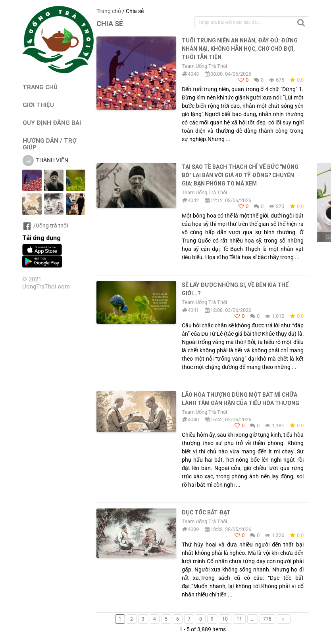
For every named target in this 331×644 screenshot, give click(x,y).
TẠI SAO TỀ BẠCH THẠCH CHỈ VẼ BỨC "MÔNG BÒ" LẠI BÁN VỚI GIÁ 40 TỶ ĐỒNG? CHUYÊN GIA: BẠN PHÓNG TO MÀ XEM (240, 175)
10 (225, 619)
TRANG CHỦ (40, 87)
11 (239, 619)
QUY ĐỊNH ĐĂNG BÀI (52, 123)
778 (267, 619)
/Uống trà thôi (45, 225)
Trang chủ (109, 11)
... (253, 619)
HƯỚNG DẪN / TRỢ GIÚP (50, 144)
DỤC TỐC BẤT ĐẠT (206, 512)
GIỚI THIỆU (38, 105)
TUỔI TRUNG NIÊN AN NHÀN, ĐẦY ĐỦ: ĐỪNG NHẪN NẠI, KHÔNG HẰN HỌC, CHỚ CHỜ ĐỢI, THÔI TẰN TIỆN (240, 49)
